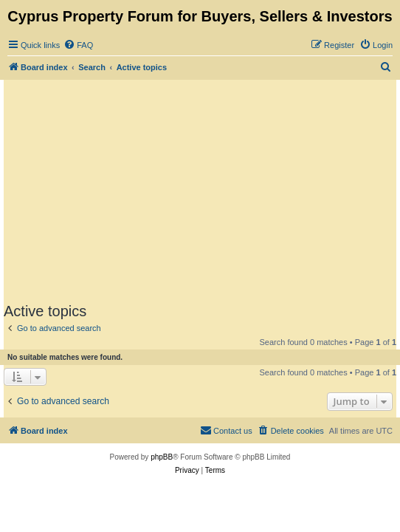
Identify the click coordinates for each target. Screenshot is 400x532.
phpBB (162, 457)
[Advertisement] (202, 191)
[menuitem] (78, 45)
